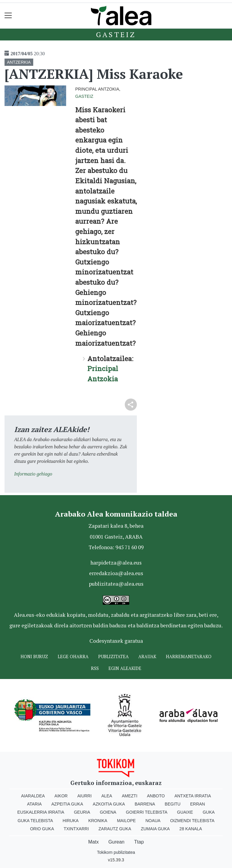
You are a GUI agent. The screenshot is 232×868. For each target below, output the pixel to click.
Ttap (139, 842)
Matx (93, 842)
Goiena (108, 812)
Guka (209, 812)
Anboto (156, 796)
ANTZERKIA (19, 62)
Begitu (172, 804)
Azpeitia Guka (67, 804)
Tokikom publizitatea (116, 852)
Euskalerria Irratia (41, 812)
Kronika (98, 821)
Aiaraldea (33, 796)
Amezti (129, 796)
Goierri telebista (147, 812)
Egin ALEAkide (125, 668)
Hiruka (71, 821)
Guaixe (185, 812)
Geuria (82, 812)
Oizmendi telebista (192, 821)
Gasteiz (116, 34)
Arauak (147, 657)
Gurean (116, 842)
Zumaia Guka (155, 829)
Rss (95, 668)
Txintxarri (76, 829)
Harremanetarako (189, 657)
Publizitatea (113, 657)
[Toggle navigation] (8, 16)
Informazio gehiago (33, 474)
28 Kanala (191, 829)
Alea (107, 796)
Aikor (61, 796)
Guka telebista (35, 821)
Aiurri (84, 796)
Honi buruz (34, 657)
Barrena (145, 804)
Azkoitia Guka (109, 804)
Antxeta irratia (193, 796)
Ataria (35, 804)
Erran (197, 804)
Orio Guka (42, 829)
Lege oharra (73, 657)
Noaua (153, 821)
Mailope (126, 821)
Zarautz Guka (115, 829)
